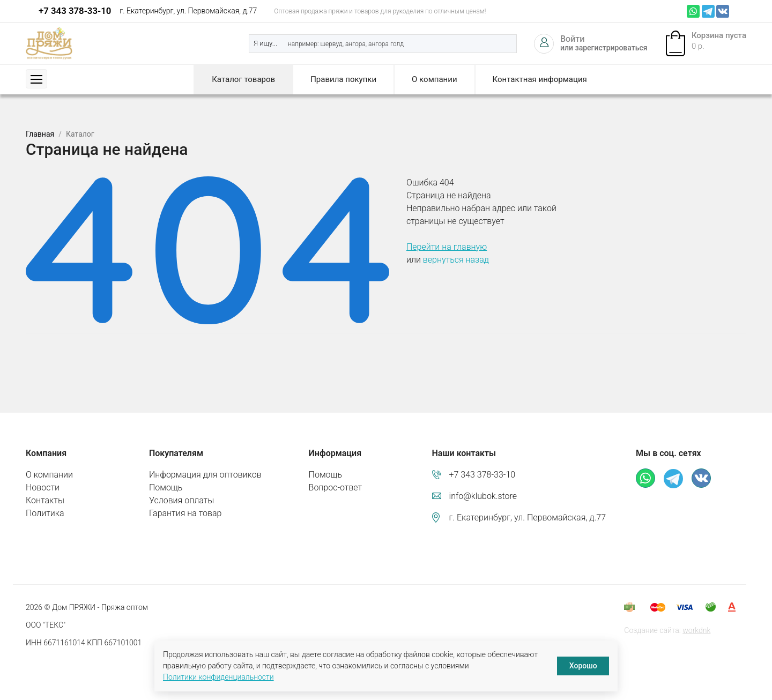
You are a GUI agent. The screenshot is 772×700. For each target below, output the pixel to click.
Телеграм (708, 11)
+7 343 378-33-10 (75, 11)
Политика (45, 513)
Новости (43, 487)
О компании (434, 79)
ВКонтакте (723, 11)
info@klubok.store (483, 496)
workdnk (696, 630)
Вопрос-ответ (336, 487)
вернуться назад (456, 260)
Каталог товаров (243, 79)
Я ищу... (265, 43)
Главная (40, 134)
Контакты (45, 500)
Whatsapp (693, 11)
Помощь (166, 487)
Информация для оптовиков (205, 475)
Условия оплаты (181, 500)
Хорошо (583, 666)
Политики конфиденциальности (218, 677)
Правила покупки (343, 79)
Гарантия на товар (185, 513)
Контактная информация (540, 79)
